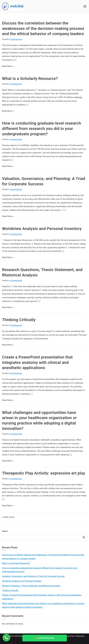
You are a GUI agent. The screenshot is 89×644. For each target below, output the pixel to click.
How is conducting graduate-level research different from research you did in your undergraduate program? (42, 128)
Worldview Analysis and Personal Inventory (42, 229)
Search (5, 531)
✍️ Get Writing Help (44, 638)
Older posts (9, 517)
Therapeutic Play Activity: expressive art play (44, 473)
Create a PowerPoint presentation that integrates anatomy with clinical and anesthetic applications (37, 362)
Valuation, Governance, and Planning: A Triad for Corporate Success (33, 576)
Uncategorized (16, 39)
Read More (8, 66)
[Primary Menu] (85, 6)
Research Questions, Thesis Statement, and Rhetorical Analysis (31, 586)
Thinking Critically (19, 320)
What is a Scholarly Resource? (30, 78)
